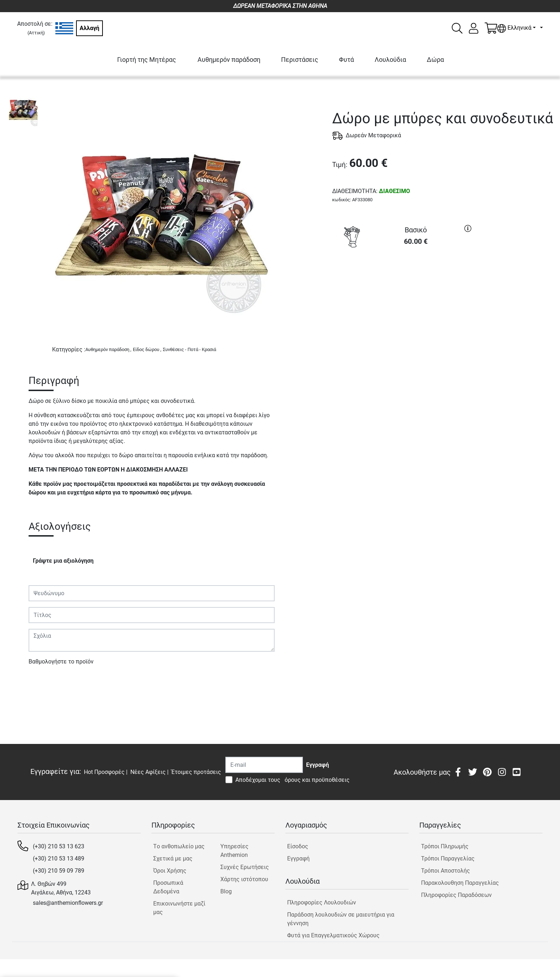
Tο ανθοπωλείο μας (179, 846)
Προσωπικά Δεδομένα (168, 887)
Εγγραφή (298, 858)
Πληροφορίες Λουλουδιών (322, 902)
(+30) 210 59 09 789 (59, 871)
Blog (226, 891)
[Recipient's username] (264, 765)
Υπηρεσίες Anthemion (234, 851)
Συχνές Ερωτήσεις (245, 867)
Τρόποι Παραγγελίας (448, 858)
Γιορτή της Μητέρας (147, 60)
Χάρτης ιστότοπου (244, 879)
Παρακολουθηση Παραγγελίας (460, 883)
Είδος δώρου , (147, 349)
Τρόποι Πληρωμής (445, 846)
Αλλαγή (89, 28)
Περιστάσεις (300, 60)
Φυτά (346, 60)
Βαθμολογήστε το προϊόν (61, 662)
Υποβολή (44, 682)
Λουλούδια (390, 60)
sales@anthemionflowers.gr (68, 903)
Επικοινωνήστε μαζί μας (179, 908)
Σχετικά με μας (173, 858)
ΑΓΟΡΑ (404, 278)
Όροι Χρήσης (170, 871)
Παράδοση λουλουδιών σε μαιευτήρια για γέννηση (341, 919)
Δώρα (435, 60)
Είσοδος (298, 846)
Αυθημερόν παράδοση (229, 60)
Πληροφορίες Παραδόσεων (456, 895)
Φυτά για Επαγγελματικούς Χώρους (333, 935)
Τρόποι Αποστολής (446, 871)
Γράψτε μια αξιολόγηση (63, 561)
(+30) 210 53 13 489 (59, 858)
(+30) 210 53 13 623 (59, 846)
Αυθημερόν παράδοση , (108, 349)
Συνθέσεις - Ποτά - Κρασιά (189, 349)
